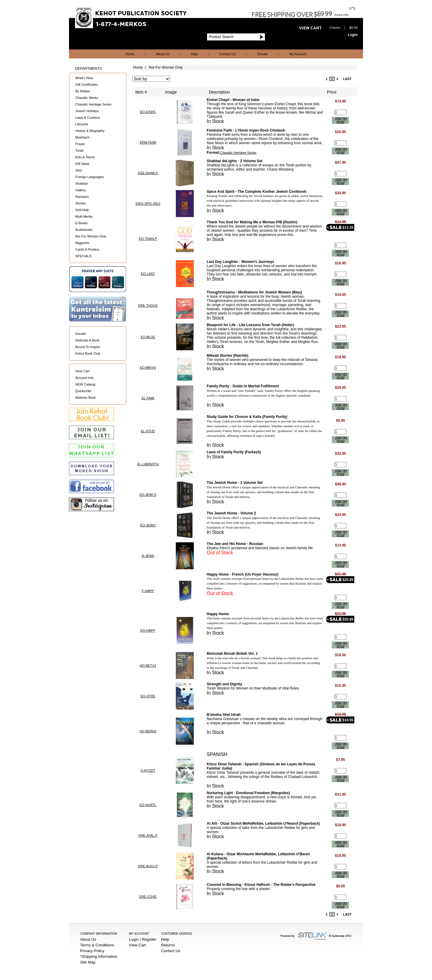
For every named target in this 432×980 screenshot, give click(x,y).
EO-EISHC (148, 112)
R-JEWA (148, 556)
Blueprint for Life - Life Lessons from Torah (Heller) (250, 325)
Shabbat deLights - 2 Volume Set (235, 161)
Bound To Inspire (88, 347)
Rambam (82, 197)
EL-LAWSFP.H (148, 464)
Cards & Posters (87, 249)
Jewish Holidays (87, 111)
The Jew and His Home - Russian (235, 544)
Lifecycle (82, 124)
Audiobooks (84, 230)
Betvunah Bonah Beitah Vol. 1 (232, 654)
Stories (80, 203)
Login (353, 35)
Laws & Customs (88, 118)
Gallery (81, 190)
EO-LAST (148, 274)
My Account (298, 54)
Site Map (88, 962)
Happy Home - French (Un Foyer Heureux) (243, 574)
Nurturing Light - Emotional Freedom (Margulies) (248, 793)
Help (195, 54)
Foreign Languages (90, 177)
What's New (84, 78)
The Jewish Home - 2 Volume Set (235, 483)
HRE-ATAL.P (148, 836)
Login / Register (143, 939)
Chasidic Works (87, 98)
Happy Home (218, 614)
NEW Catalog (85, 384)
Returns (168, 945)
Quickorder (83, 391)
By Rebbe (82, 91)
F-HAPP (148, 591)
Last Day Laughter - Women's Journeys (240, 262)
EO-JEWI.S (148, 495)
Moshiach (82, 137)
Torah (79, 150)
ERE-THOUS (148, 305)
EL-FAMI (148, 398)
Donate (262, 54)
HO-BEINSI (148, 731)
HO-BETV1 (148, 666)
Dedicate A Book (87, 340)
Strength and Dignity (224, 684)
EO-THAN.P (148, 239)
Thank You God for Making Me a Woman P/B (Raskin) (252, 222)
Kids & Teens (85, 157)
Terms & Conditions (97, 945)
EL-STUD (148, 431)
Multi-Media (84, 216)
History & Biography (90, 131)
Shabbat (81, 183)
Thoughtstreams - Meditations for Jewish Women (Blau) (254, 292)
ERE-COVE (148, 897)
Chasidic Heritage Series (93, 104)
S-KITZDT (148, 770)
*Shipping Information (99, 956)
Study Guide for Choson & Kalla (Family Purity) (247, 417)
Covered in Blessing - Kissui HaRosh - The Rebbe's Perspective (261, 885)
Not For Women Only (91, 236)
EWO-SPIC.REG (148, 204)
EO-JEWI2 (148, 525)
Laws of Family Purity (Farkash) (234, 452)
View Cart (82, 371)
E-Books (82, 223)
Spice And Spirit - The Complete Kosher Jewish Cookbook (256, 192)
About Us (163, 54)
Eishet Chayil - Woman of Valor (233, 100)
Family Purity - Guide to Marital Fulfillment (243, 386)
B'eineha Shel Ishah (224, 715)
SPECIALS (83, 256)
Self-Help (82, 210)
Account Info (84, 378)
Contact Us (227, 54)
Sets (79, 170)
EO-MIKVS (148, 368)
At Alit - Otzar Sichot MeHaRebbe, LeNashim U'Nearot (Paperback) (263, 824)
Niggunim (82, 243)
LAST (347, 79)
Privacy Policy (92, 951)
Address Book (85, 398)
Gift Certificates (87, 85)
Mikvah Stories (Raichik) (228, 356)
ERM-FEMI (148, 142)
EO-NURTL (148, 805)
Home (130, 54)
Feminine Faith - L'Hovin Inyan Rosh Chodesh (246, 130)
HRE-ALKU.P (148, 866)
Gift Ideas (82, 164)
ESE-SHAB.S (148, 173)
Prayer (80, 144)
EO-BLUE (148, 337)
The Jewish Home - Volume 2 (231, 513)
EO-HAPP (148, 630)
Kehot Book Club (88, 353)
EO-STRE (148, 696)
